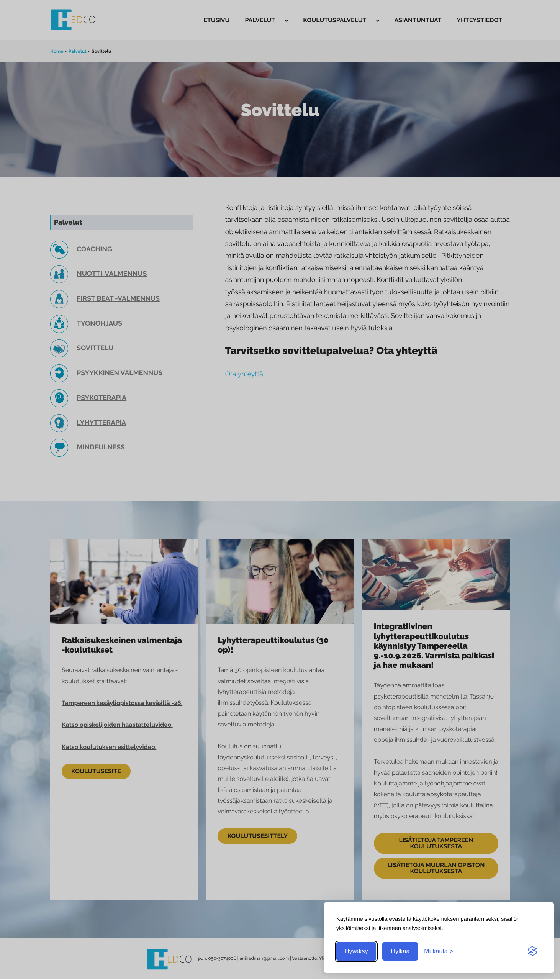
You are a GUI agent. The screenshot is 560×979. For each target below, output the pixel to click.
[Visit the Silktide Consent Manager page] (532, 951)
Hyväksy (356, 951)
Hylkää (400, 951)
